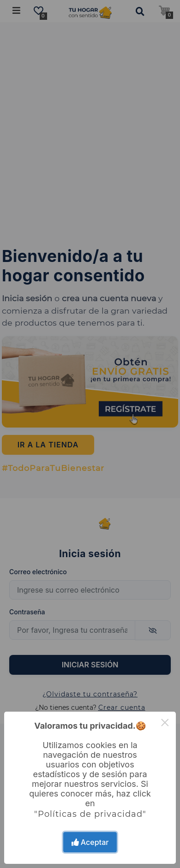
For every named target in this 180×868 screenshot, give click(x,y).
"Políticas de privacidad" (90, 814)
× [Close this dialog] (165, 722)
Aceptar (90, 842)
